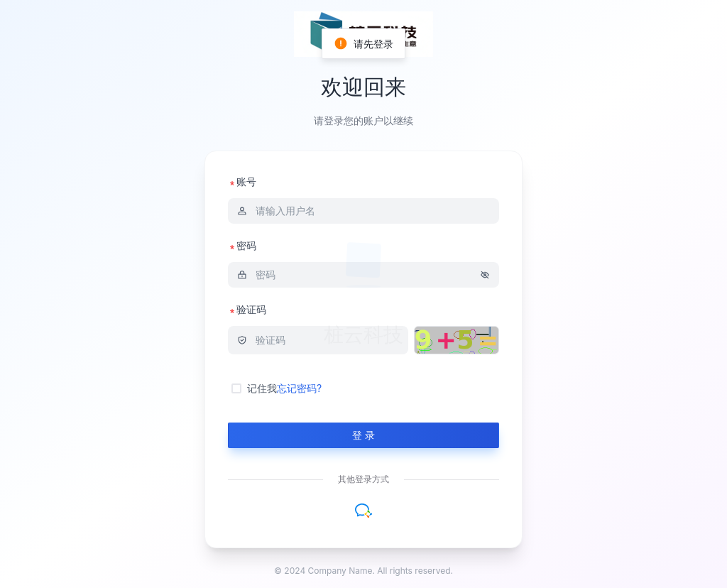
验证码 (247, 309)
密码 (242, 245)
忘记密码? (299, 388)
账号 (242, 181)
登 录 (363, 435)
